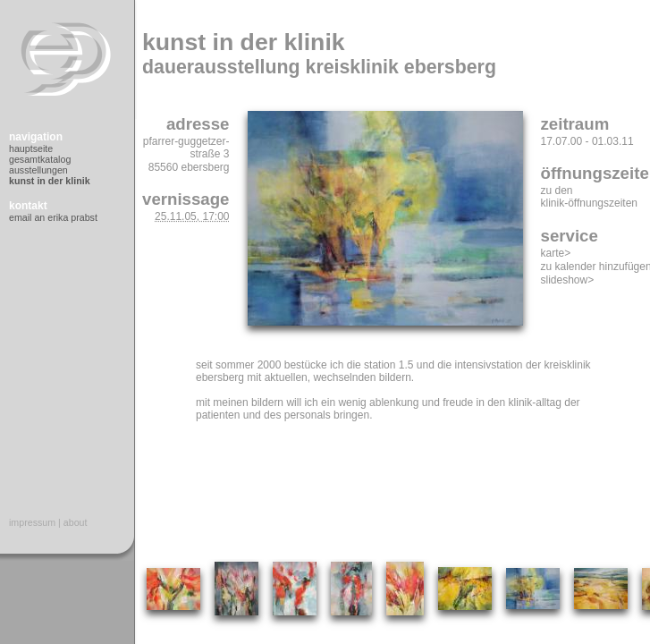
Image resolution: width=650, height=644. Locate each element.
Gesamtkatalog (40, 159)
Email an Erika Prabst (53, 217)
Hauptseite (31, 148)
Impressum (32, 522)
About (76, 522)
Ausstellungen (38, 170)
